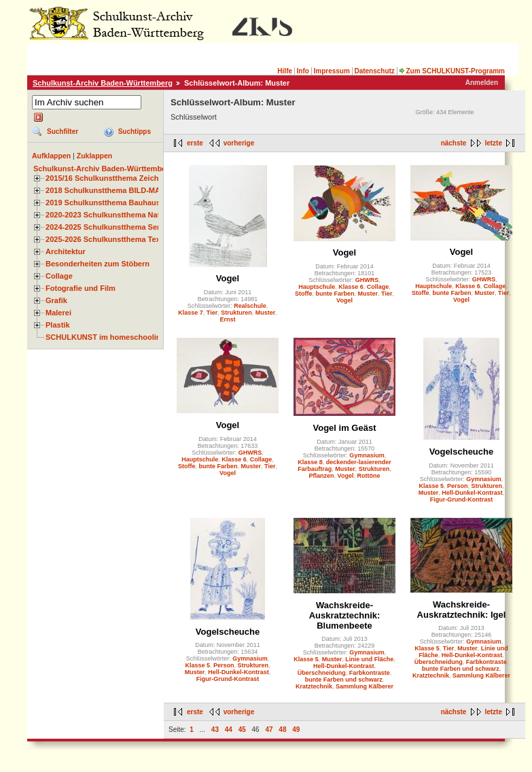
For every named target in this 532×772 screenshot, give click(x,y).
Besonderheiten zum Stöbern (97, 264)
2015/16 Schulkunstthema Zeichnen (109, 178)
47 (269, 730)
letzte (493, 143)
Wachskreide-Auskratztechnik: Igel (462, 610)
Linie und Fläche (369, 659)
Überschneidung (322, 673)
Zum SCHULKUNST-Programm (452, 71)
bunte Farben (335, 294)
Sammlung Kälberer (365, 686)
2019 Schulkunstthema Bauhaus (103, 203)
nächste (454, 143)
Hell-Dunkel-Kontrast (472, 493)
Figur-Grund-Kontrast (462, 499)
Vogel (228, 278)
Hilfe (285, 71)
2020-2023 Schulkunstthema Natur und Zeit (122, 215)
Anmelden (482, 83)
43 (215, 730)
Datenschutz (374, 71)
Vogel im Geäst (345, 428)
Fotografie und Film (81, 288)
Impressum (331, 71)
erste (195, 143)
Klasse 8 (310, 462)
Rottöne (368, 476)
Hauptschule (317, 287)
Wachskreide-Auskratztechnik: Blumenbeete (345, 615)
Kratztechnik (314, 686)
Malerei (58, 313)
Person (458, 486)
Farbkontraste (370, 673)
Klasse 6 (351, 287)
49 (296, 730)
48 (282, 730)
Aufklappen (51, 156)
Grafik (56, 300)
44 (229, 730)
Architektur (66, 251)
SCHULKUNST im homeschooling (105, 337)
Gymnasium (367, 455)
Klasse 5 (431, 486)
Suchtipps (135, 131)
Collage (59, 276)
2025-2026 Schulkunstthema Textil (106, 239)
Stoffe (304, 294)
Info (303, 71)
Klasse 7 (191, 313)
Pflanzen (322, 476)
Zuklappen (95, 156)
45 (242, 730)
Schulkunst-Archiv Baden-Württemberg (103, 83)
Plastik (58, 325)
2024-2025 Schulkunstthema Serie (106, 227)
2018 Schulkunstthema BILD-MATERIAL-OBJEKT (132, 190)
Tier (212, 313)
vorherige (239, 143)
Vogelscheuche (461, 452)
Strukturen (236, 313)
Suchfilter (63, 131)
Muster (266, 313)
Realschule (250, 306)
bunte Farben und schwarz (344, 680)
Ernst (227, 319)
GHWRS (367, 280)
